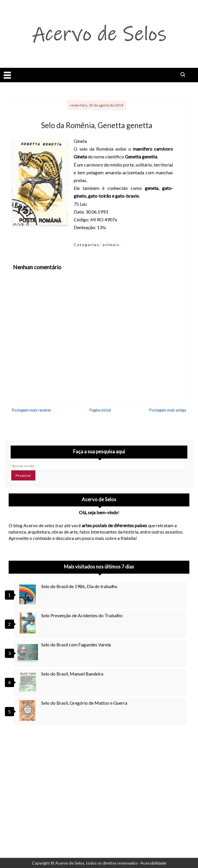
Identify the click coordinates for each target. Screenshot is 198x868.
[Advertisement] (99, 781)
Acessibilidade (153, 863)
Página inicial (100, 410)
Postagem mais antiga (168, 410)
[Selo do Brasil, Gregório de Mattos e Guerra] (28, 710)
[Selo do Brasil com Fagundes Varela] (28, 652)
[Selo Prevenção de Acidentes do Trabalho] (28, 623)
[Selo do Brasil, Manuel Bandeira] (28, 681)
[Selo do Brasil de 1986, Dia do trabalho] (28, 594)
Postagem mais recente (31, 410)
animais (111, 245)
